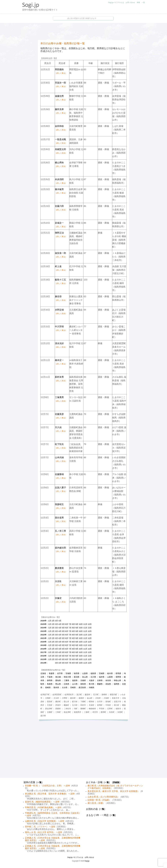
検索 (138, 2)
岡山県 (58, 684)
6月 (67, 624)
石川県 (93, 677)
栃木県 (110, 673)
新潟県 (77, 677)
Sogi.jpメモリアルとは (116, 2)
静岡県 (50, 680)
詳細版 (116, 782)
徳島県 (83, 684)
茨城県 (102, 673)
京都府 (83, 680)
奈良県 (108, 680)
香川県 (91, 684)
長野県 (118, 677)
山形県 (85, 673)
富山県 (85, 677)
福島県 (93, 673)
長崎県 (48, 687)
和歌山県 (117, 680)
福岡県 (117, 684)
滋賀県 (75, 680)
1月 (50, 621)
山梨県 (110, 677)
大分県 (65, 687)
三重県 (66, 680)
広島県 (66, 684)
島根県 (50, 684)
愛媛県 (100, 684)
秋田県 (77, 673)
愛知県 (58, 680)
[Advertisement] (83, 31)
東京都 (58, 677)
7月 (70, 624)
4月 (60, 621)
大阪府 (91, 680)
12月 (90, 624)
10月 (81, 624)
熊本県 (56, 687)
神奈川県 (67, 677)
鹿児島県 (82, 687)
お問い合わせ (130, 2)
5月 (63, 624)
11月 (85, 624)
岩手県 (60, 673)
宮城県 (68, 673)
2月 (53, 621)
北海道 (43, 673)
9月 (77, 624)
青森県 (52, 673)
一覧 (143, 2)
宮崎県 (73, 687)
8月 (73, 624)
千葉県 (50, 677)
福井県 (102, 677)
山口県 (75, 684)
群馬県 (118, 673)
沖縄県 (91, 687)
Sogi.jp (87, 861)
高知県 (108, 684)
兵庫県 (100, 680)
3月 (56, 621)
